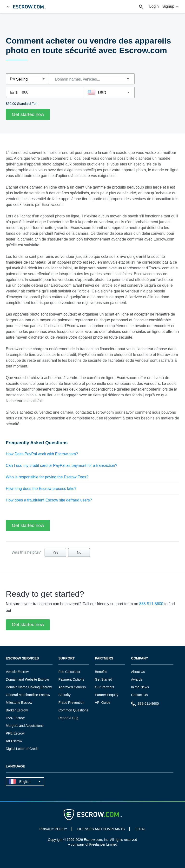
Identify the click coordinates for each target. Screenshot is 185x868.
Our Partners (105, 687)
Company (140, 658)
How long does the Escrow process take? (41, 489)
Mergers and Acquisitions (25, 726)
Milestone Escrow (19, 703)
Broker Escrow (17, 710)
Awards (137, 679)
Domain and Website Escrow (27, 679)
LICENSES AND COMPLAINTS (101, 829)
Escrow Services (22, 658)
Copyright (55, 840)
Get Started (104, 679)
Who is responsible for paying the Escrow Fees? (47, 477)
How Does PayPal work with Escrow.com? (42, 454)
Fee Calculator (69, 672)
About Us (138, 672)
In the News (140, 687)
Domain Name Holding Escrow (29, 687)
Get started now (28, 114)
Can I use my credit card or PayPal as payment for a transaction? (61, 466)
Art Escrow (14, 741)
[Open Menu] (8, 7)
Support (66, 658)
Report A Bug (68, 718)
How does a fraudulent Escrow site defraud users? (49, 500)
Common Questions (73, 710)
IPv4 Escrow (15, 718)
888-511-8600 (151, 604)
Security (64, 695)
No (79, 552)
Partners (104, 658)
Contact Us (139, 695)
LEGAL (140, 829)
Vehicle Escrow (17, 672)
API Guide (103, 703)
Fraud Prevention (71, 703)
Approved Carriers (72, 687)
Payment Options (71, 679)
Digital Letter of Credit (22, 749)
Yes (56, 552)
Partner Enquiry (107, 695)
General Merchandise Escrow (28, 695)
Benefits (101, 672)
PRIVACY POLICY (53, 829)
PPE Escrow (15, 733)
